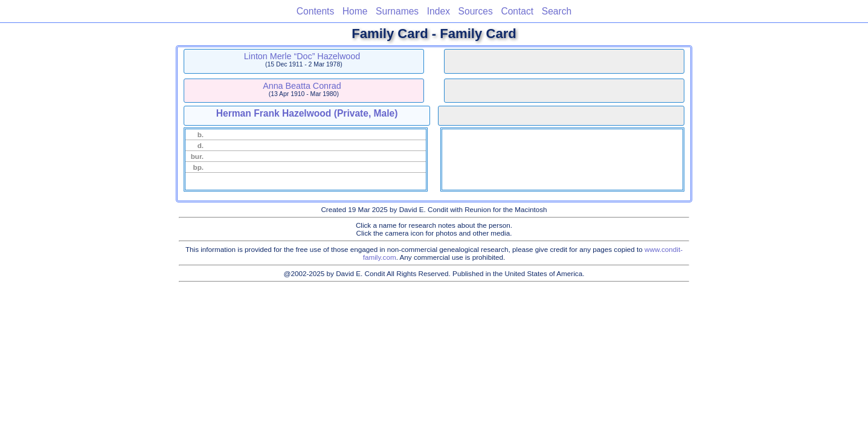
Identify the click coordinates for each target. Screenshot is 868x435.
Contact (517, 11)
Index (439, 11)
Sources (476, 11)
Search (557, 11)
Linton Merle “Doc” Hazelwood (302, 56)
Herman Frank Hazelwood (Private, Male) (307, 113)
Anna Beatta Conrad (302, 86)
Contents (315, 11)
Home (355, 11)
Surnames (397, 11)
